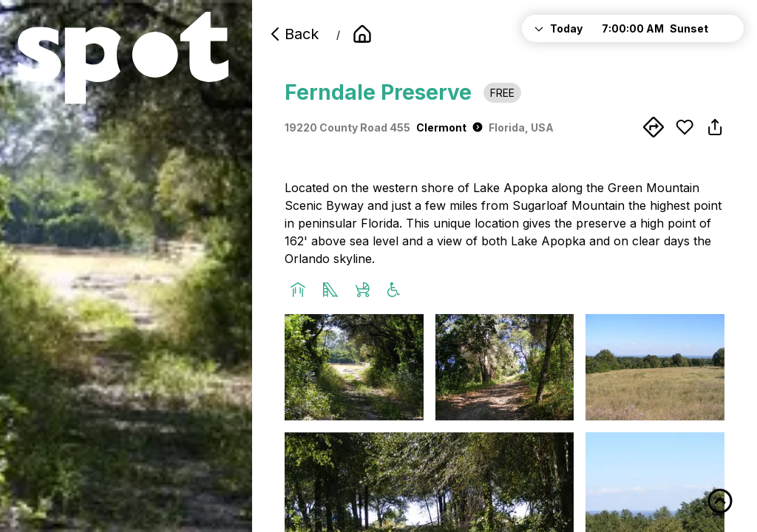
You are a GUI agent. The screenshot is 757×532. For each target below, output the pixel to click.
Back (293, 34)
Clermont (449, 127)
